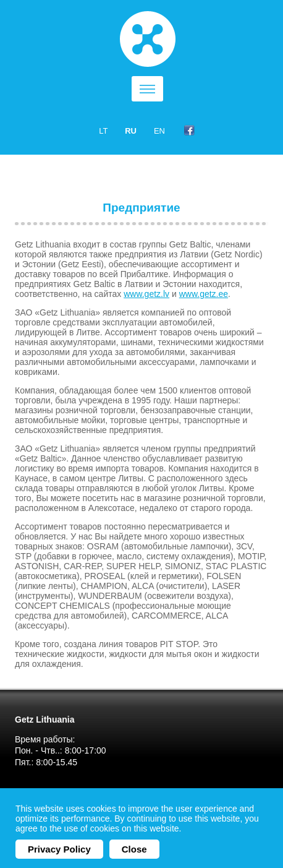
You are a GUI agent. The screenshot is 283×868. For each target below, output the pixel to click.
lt (103, 131)
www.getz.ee (204, 294)
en (159, 131)
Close (134, 849)
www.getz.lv (146, 294)
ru (131, 131)
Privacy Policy (59, 849)
